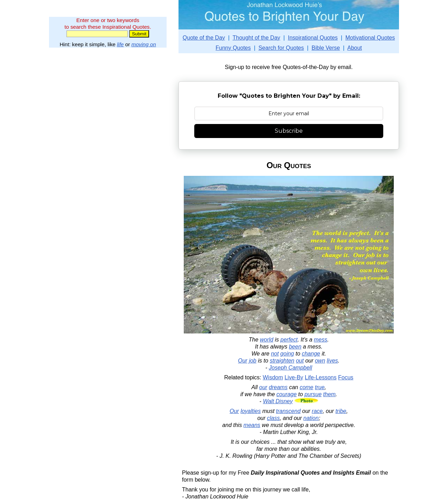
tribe (341, 411)
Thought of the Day (256, 38)
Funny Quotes (233, 48)
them (329, 394)
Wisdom (273, 377)
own (320, 361)
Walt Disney (278, 401)
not (275, 354)
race (317, 411)
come (306, 387)
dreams (278, 387)
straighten (282, 361)
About (355, 48)
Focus (346, 377)
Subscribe (289, 131)
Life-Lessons (321, 377)
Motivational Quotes (370, 38)
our (263, 387)
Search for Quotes (281, 48)
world (267, 340)
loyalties (251, 411)
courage (287, 394)
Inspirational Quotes (313, 38)
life (120, 44)
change (311, 354)
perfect (289, 340)
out (300, 361)
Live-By (294, 377)
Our (243, 361)
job (253, 361)
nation (311, 418)
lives (332, 361)
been (295, 347)
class (273, 418)
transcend (288, 411)
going (287, 354)
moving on (144, 44)
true (320, 387)
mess (321, 340)
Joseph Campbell (290, 368)
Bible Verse (326, 48)
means (252, 425)
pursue (313, 394)
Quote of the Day (204, 38)
